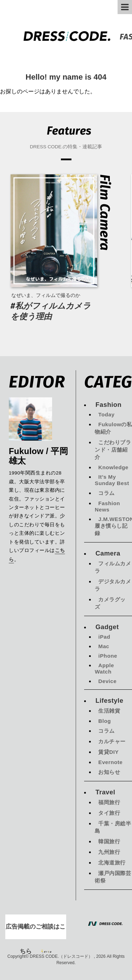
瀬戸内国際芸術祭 (113, 877)
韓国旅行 (109, 841)
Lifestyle (109, 700)
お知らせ (109, 772)
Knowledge (113, 467)
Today (106, 414)
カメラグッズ (110, 603)
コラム (106, 493)
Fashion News (107, 506)
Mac (104, 646)
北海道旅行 (112, 863)
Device (107, 681)
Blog (105, 721)
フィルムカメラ (113, 567)
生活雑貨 (109, 711)
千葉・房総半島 (113, 827)
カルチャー (112, 741)
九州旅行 (109, 852)
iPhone (108, 656)
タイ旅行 (109, 813)
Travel (105, 792)
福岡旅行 (109, 802)
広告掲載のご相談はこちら (36, 931)
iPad (104, 637)
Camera (108, 553)
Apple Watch (104, 668)
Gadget (107, 627)
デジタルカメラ (113, 585)
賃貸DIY (108, 752)
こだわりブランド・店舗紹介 (113, 450)
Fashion (108, 405)
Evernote (110, 762)
